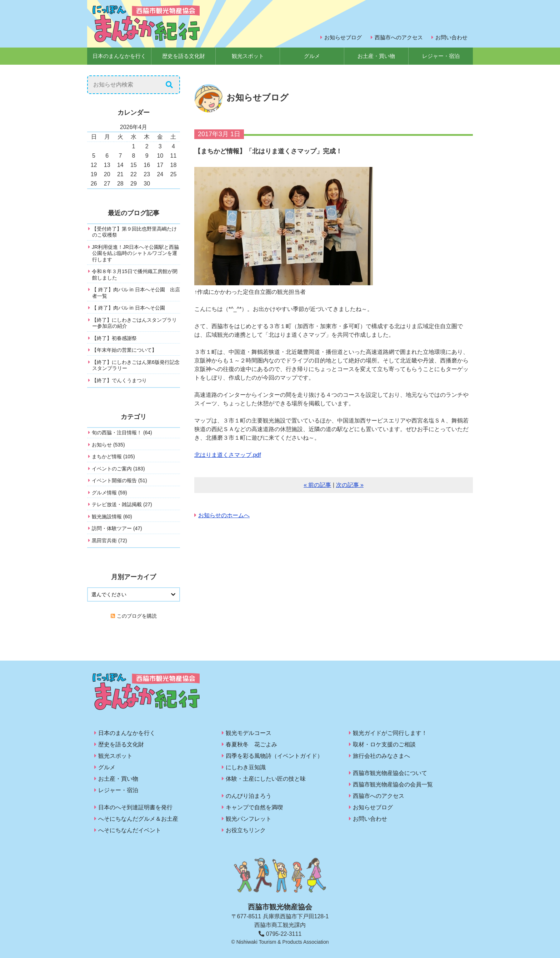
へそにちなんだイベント (130, 830)
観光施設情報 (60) (112, 517)
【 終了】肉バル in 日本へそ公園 (128, 308)
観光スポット (248, 56)
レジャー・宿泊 (441, 56)
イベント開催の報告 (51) (119, 480)
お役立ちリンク (246, 830)
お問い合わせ (451, 37)
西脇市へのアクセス (399, 37)
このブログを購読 (137, 616)
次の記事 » (350, 485)
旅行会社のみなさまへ (381, 756)
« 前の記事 (317, 485)
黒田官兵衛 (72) (109, 540)
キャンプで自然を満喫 (254, 807)
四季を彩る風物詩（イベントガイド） (274, 756)
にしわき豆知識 (246, 767)
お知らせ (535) (108, 445)
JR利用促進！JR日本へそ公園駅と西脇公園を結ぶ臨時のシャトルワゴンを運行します (135, 253)
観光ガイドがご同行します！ (390, 733)
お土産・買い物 (376, 56)
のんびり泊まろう (249, 796)
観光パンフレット (249, 819)
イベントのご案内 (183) (118, 469)
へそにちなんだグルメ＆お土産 (138, 819)
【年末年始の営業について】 (124, 350)
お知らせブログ (343, 37)
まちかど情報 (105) (113, 456)
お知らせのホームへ (224, 515)
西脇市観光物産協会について (390, 773)
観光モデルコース (249, 733)
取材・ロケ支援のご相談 (384, 744)
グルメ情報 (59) (109, 493)
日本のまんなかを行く (119, 56)
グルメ (312, 56)
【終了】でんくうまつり (119, 380)
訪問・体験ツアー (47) (117, 528)
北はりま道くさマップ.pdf (228, 455)
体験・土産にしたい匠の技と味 (266, 779)
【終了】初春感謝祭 (114, 338)
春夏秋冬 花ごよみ (251, 744)
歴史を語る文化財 (184, 56)
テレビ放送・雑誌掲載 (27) (122, 504)
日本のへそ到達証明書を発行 (135, 807)
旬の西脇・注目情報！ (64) (122, 433)
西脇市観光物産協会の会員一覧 (393, 784)
